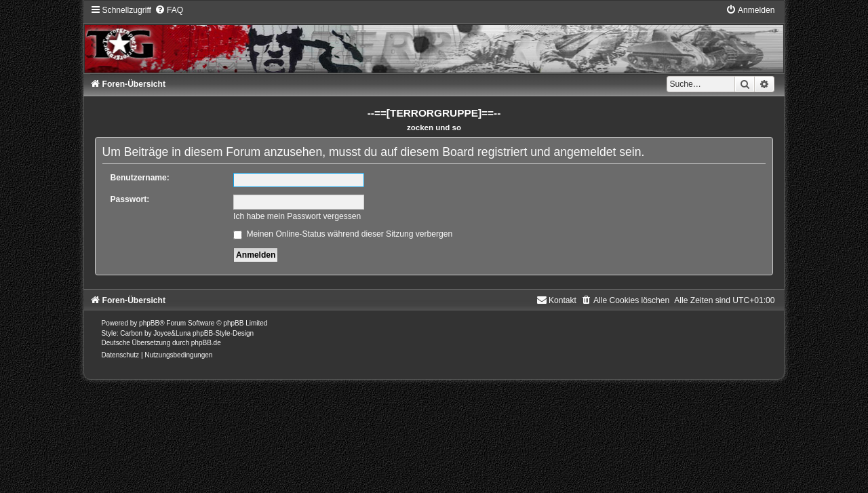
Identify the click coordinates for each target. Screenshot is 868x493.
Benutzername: (140, 178)
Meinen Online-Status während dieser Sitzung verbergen (343, 234)
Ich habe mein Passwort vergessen (297, 216)
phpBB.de (206, 343)
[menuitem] (169, 10)
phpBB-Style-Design (223, 333)
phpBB (149, 323)
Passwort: (130, 199)
